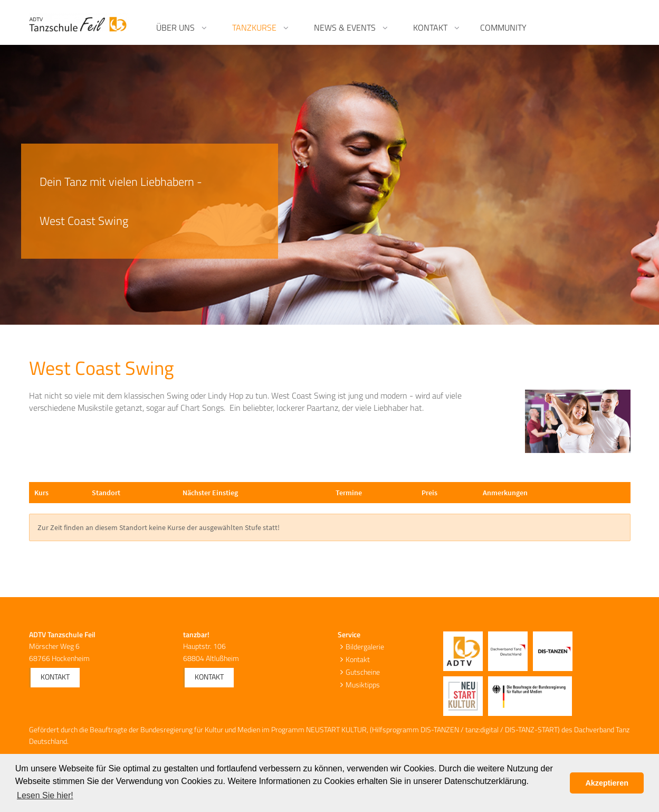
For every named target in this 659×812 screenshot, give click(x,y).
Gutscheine (363, 672)
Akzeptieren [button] (607, 783)
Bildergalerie (365, 646)
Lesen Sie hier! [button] (45, 795)
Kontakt (55, 677)
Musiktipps (363, 684)
